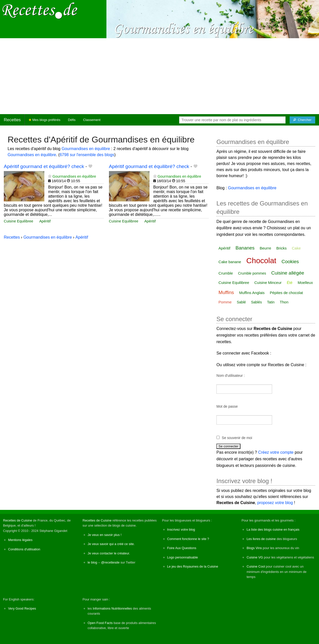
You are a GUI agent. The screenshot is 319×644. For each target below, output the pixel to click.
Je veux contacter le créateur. (109, 553)
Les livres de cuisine (261, 539)
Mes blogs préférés (44, 120)
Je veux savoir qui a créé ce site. (111, 544)
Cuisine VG (255, 557)
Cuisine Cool (256, 566)
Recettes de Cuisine (18, 520)
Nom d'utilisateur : (231, 376)
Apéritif (45, 221)
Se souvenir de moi (237, 438)
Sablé (241, 302)
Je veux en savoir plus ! (105, 535)
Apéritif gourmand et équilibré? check (44, 166)
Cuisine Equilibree (18, 221)
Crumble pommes (252, 273)
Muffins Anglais (252, 293)
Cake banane (230, 262)
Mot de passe (227, 406)
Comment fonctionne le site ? (188, 539)
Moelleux (305, 283)
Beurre (265, 248)
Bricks (281, 248)
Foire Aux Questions (182, 548)
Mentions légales (20, 540)
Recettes (12, 120)
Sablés (257, 302)
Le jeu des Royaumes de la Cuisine (193, 566)
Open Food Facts (100, 623)
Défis (72, 120)
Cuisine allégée (288, 273)
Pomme (225, 302)
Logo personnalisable (183, 557)
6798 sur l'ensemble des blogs (87, 155)
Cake (296, 248)
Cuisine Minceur (268, 283)
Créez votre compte (276, 452)
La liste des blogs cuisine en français (273, 529)
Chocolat (261, 261)
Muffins (226, 292)
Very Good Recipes (22, 608)
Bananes (245, 248)
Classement (92, 120)
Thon (284, 302)
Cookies (290, 262)
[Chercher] (302, 120)
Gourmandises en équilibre (86, 149)
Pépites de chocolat (286, 293)
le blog (92, 562)
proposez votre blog (275, 503)
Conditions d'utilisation (24, 549)
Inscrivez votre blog (181, 529)
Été (290, 283)
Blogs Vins (254, 548)
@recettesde (110, 562)
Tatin (271, 302)
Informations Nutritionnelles (112, 608)
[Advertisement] (160, 76)
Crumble (226, 273)
